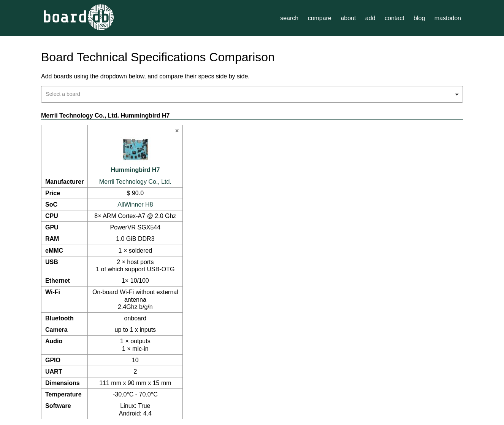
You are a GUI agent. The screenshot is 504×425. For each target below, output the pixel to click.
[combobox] (252, 94)
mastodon (448, 18)
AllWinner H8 (135, 205)
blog (419, 18)
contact (395, 18)
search (289, 18)
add (370, 18)
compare (320, 18)
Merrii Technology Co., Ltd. (135, 182)
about (348, 18)
